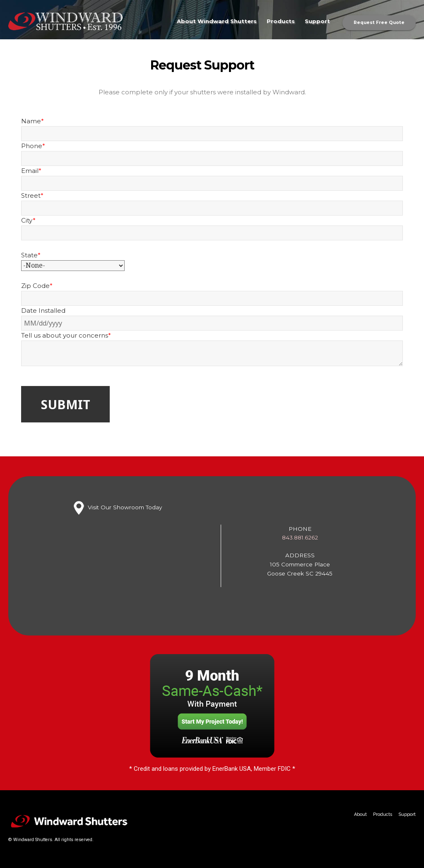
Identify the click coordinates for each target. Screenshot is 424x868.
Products (281, 21)
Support (317, 21)
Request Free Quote (379, 23)
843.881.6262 (300, 537)
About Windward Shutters (217, 21)
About (360, 814)
